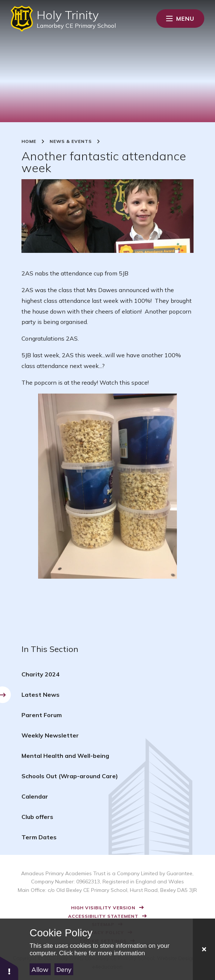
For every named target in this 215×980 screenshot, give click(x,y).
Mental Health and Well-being (65, 756)
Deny (64, 969)
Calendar (35, 796)
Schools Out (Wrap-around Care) (70, 776)
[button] (9, 968)
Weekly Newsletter (50, 735)
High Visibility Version (103, 908)
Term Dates (39, 837)
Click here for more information (102, 953)
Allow (40, 969)
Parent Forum (42, 715)
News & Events (71, 141)
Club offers (37, 817)
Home (29, 141)
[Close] (204, 949)
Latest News (41, 695)
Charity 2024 (41, 674)
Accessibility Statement (103, 916)
